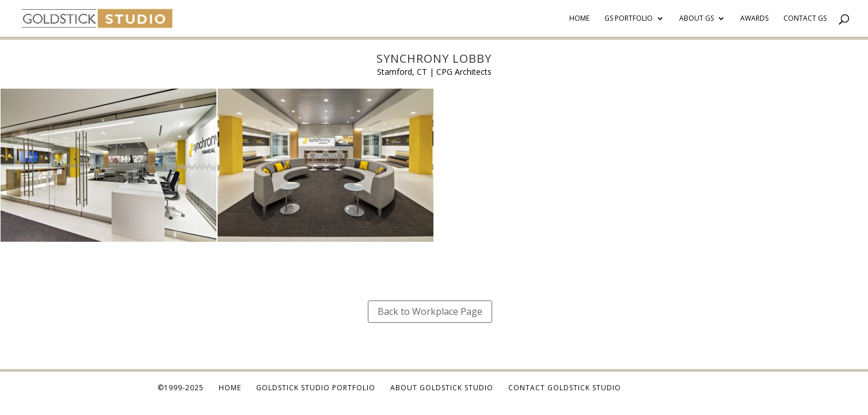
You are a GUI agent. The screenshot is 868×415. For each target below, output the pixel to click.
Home (579, 19)
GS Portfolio (629, 19)
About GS (696, 19)
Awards (754, 19)
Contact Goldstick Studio (565, 388)
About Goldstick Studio (442, 388)
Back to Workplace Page (430, 311)
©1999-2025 (181, 388)
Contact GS (805, 19)
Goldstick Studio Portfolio (316, 388)
